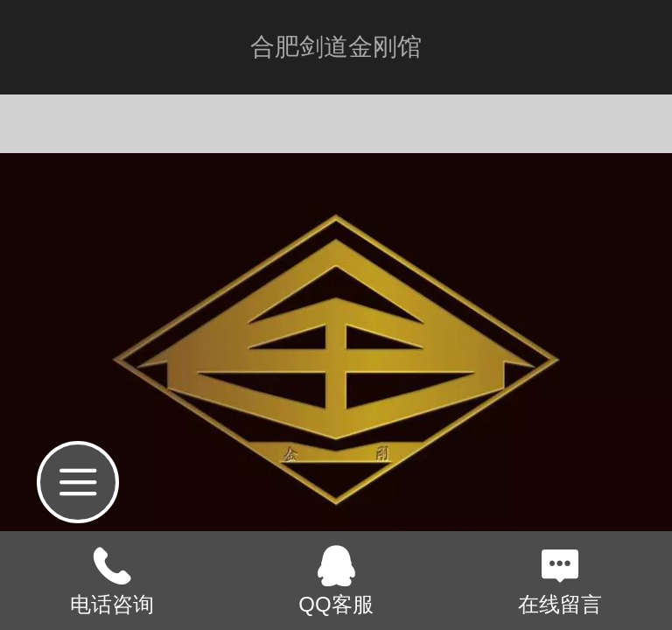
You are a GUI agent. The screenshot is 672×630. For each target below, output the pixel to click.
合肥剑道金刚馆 (336, 47)
